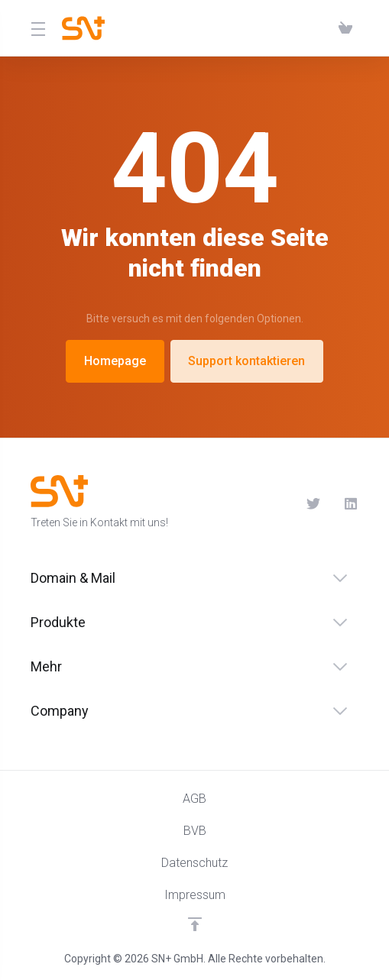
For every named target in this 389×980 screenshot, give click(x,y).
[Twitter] (313, 503)
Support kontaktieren (248, 361)
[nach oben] (195, 924)
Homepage (114, 361)
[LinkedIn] (352, 503)
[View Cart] (345, 28)
